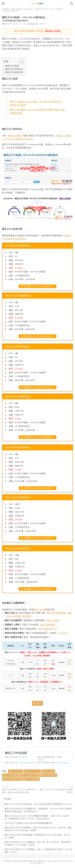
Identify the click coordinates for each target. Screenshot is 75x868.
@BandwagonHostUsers (27, 763)
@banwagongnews (63, 763)
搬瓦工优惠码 (53, 620)
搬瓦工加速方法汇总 (48, 629)
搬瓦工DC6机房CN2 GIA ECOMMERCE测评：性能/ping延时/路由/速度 (19, 791)
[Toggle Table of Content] (20, 62)
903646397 (23, 757)
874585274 (64, 633)
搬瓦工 (5, 24)
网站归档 (57, 861)
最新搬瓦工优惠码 (53, 31)
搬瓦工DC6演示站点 (14, 69)
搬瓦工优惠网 (37, 3)
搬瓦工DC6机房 (12, 66)
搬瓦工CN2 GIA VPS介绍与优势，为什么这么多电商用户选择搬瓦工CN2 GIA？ (39, 804)
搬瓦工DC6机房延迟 (11, 775)
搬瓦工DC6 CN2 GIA (32, 771)
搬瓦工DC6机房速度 (31, 779)
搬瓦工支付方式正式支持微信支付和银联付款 (56, 791)
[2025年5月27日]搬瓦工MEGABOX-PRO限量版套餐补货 (29, 823)
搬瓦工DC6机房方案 (14, 72)
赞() (37, 703)
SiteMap (49, 861)
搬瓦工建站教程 (48, 625)
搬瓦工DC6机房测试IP (48, 775)
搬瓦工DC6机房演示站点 (12, 779)
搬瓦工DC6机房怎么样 (29, 775)
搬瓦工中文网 (40, 610)
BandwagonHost (28, 9)
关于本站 (65, 861)
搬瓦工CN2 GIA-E (16, 771)
